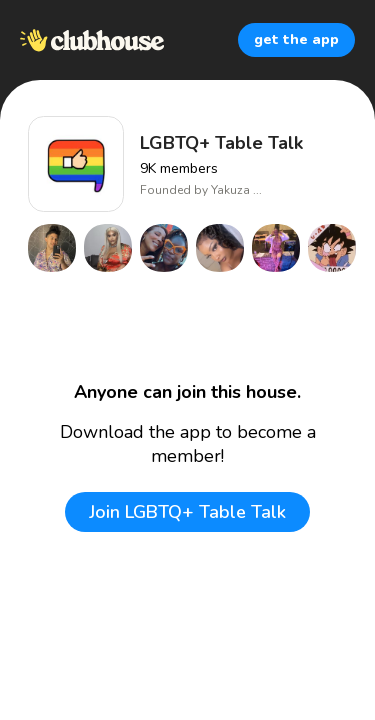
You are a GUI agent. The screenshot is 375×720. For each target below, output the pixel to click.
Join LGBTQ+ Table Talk (187, 512)
